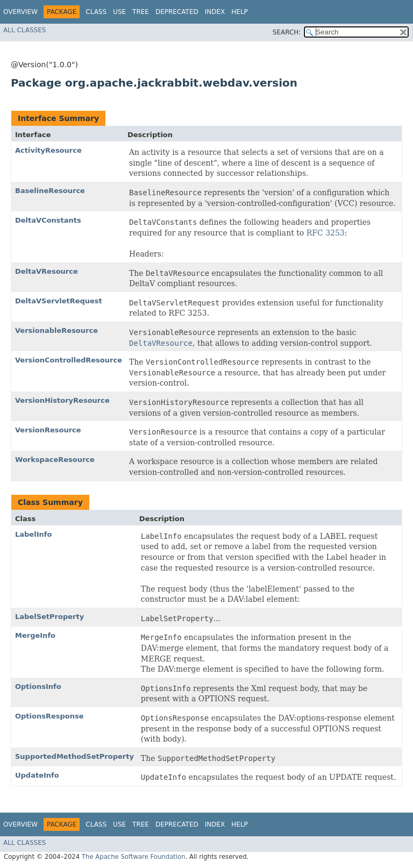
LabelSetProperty (49, 617)
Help (240, 12)
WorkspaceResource (55, 460)
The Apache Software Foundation (134, 857)
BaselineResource (50, 191)
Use (119, 12)
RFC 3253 (326, 233)
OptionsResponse (49, 716)
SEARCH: (287, 32)
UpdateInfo (37, 775)
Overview (20, 12)
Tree (141, 12)
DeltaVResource (47, 271)
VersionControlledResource (69, 360)
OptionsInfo (38, 686)
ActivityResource (48, 150)
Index (215, 12)
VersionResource (48, 430)
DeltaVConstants (48, 220)
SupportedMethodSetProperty (74, 756)
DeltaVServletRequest (59, 301)
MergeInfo (35, 635)
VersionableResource (56, 330)
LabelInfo (33, 534)
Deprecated (177, 12)
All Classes (24, 30)
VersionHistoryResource (62, 400)
